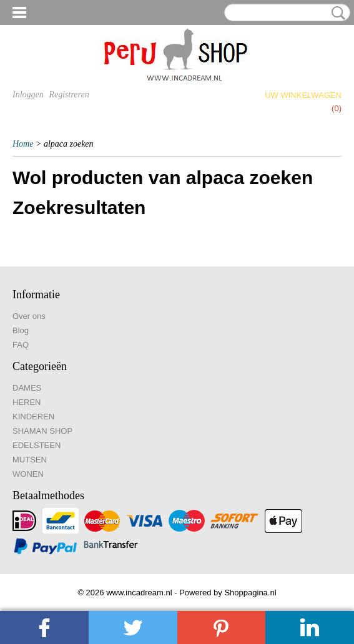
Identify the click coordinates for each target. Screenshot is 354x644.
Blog (21, 330)
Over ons (29, 316)
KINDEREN (33, 417)
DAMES (27, 388)
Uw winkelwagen (303, 95)
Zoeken (336, 13)
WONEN (28, 474)
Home (23, 144)
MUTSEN (30, 460)
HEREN (27, 402)
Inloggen (28, 95)
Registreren (69, 95)
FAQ (21, 345)
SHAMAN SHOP (42, 431)
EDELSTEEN (37, 445)
